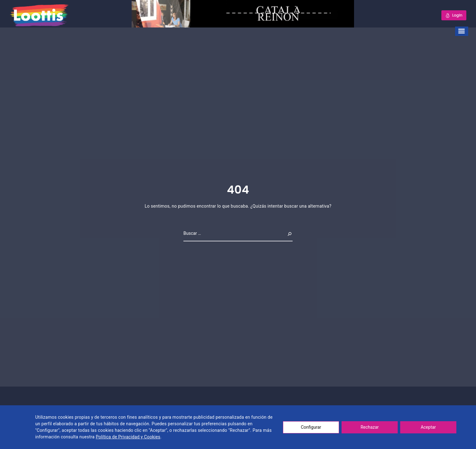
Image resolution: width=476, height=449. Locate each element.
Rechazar (370, 427)
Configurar (311, 427)
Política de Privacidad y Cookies (128, 437)
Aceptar (428, 427)
